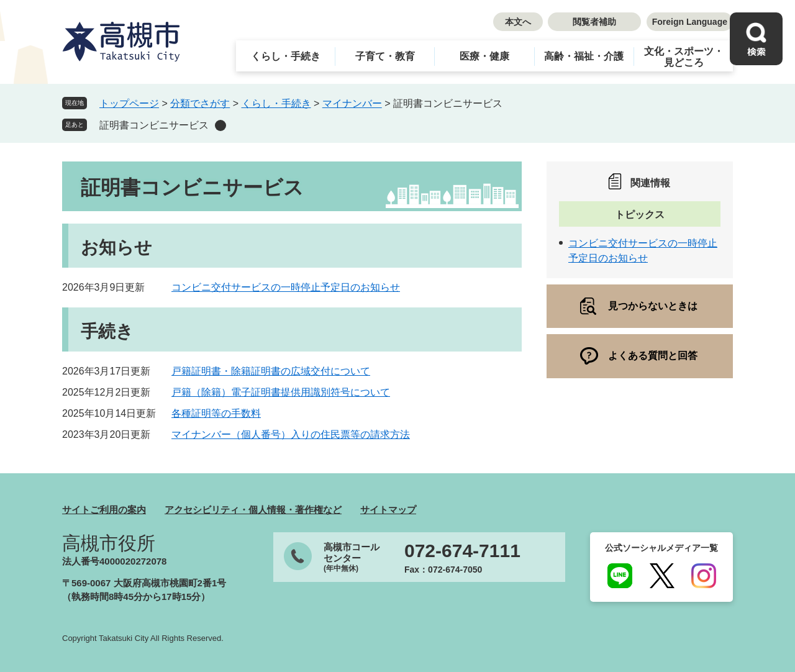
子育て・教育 (385, 56)
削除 (220, 125)
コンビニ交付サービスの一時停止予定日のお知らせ (286, 287)
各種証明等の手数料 (216, 413)
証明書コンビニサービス (154, 125)
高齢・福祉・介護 (584, 56)
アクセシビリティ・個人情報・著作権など (253, 510)
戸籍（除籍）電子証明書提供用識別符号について (281, 392)
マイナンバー (352, 103)
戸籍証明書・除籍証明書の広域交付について (271, 371)
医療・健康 (484, 56)
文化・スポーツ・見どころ (684, 57)
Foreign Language (690, 22)
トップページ (129, 103)
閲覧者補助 (594, 22)
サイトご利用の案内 (104, 510)
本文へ (518, 22)
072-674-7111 (462, 551)
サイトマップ (388, 510)
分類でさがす (200, 103)
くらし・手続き (286, 56)
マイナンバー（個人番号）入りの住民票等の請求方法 (291, 434)
